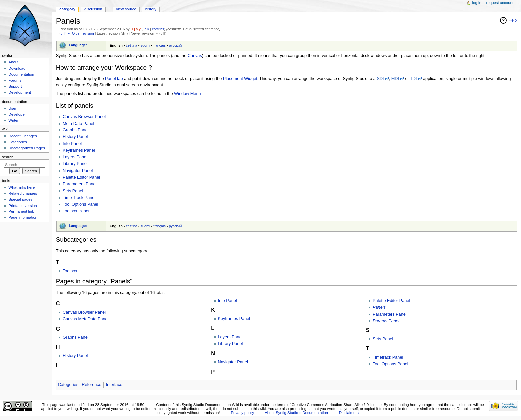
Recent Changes (22, 136)
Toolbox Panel (76, 211)
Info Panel (72, 144)
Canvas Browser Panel (84, 117)
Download (17, 68)
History (151, 9)
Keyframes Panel (79, 150)
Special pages (20, 199)
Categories (68, 385)
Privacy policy (242, 413)
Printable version (22, 206)
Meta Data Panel (79, 124)
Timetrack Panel (388, 357)
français (159, 45)
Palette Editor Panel (81, 177)
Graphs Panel (76, 130)
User (12, 108)
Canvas (195, 56)
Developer (17, 114)
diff (63, 33)
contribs (158, 29)
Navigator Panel (78, 171)
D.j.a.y (136, 29)
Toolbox (70, 271)
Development (19, 92)
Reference (92, 385)
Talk (146, 29)
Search (8, 157)
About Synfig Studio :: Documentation (296, 413)
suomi (145, 45)
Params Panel (386, 321)
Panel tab (114, 79)
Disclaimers (349, 413)
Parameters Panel (80, 184)
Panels (379, 307)
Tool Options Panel (81, 204)
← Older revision (81, 33)
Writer (13, 120)
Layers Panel (75, 157)
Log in (477, 3)
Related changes (23, 193)
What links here (21, 187)
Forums (15, 80)
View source (126, 9)
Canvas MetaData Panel (86, 319)
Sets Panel (73, 191)
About (13, 62)
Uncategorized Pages (27, 148)
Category (67, 9)
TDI (413, 79)
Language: (78, 45)
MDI (395, 79)
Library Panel (75, 164)
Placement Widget (240, 79)
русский (176, 45)
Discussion (93, 9)
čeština (132, 45)
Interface (114, 385)
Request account (500, 3)
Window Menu (187, 94)
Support (15, 86)
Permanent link (21, 211)
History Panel (75, 137)
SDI (380, 79)
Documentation (21, 74)
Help (513, 20)
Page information (23, 217)
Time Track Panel (79, 198)
